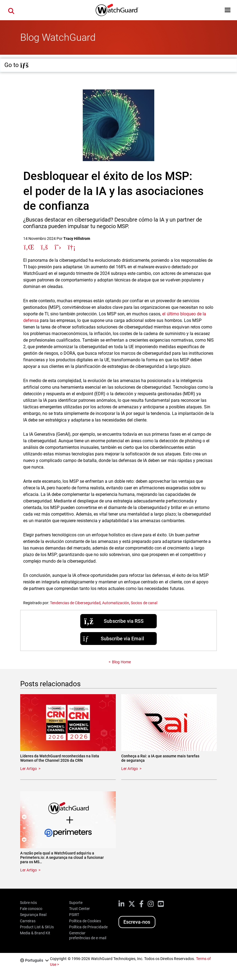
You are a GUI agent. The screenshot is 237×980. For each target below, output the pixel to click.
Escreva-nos (137, 922)
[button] (228, 10)
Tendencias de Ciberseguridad (75, 603)
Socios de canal (144, 603)
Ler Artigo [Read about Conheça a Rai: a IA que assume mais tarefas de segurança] (130, 769)
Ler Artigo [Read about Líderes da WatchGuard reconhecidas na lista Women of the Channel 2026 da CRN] (29, 769)
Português (34, 960)
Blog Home (121, 662)
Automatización (116, 603)
